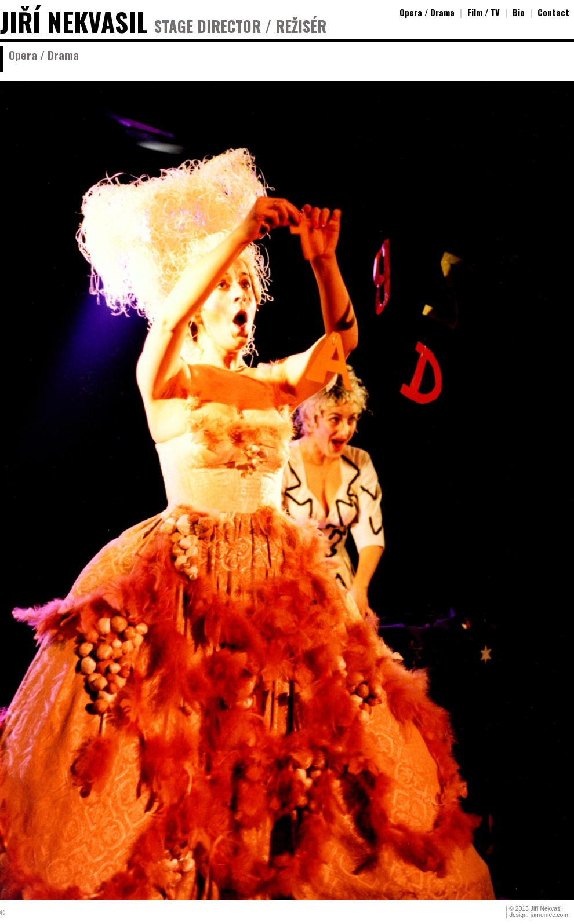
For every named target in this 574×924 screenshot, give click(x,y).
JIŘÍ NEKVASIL (74, 22)
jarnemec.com (549, 915)
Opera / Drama (427, 12)
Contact (553, 12)
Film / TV (484, 12)
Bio (519, 12)
